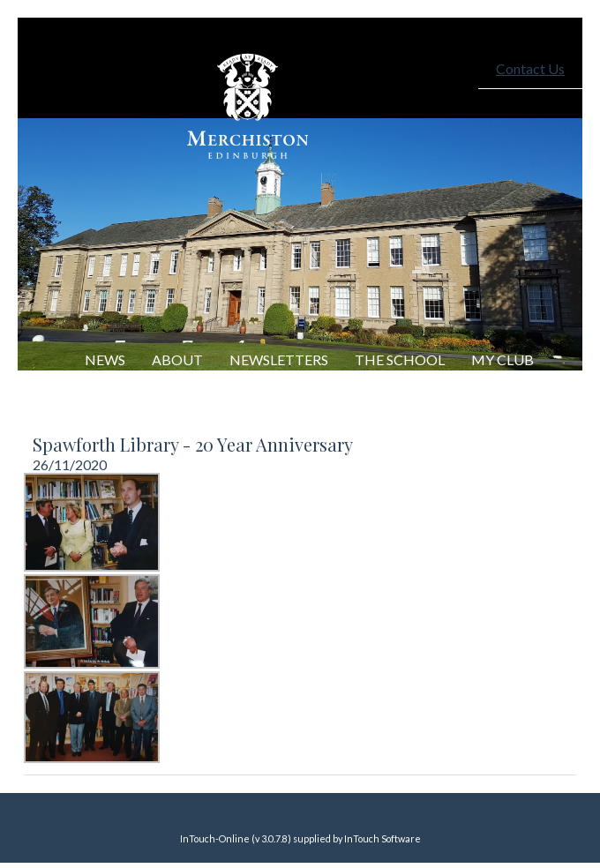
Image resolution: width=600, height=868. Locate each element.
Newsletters (279, 359)
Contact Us (530, 68)
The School (400, 359)
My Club (502, 359)
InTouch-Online (215, 838)
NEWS (105, 359)
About (177, 359)
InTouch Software (382, 838)
